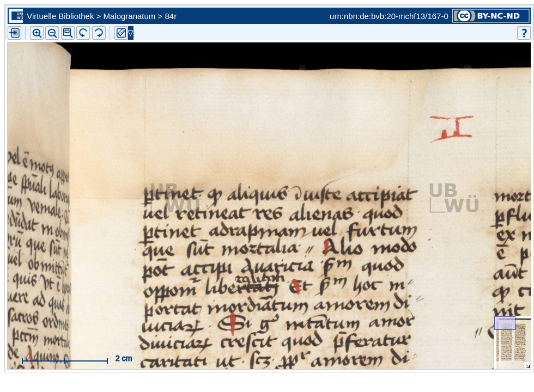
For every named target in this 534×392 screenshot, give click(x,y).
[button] (68, 33)
